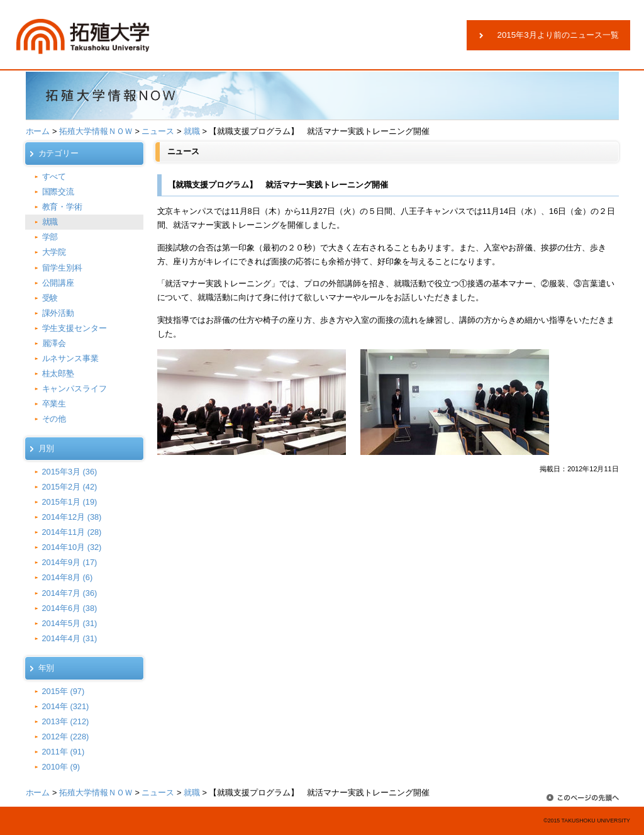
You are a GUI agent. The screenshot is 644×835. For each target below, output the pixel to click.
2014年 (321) (66, 706)
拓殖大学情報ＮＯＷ (96, 131)
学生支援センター (75, 328)
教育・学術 (63, 207)
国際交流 (58, 192)
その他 (54, 419)
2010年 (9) (61, 767)
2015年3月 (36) (70, 472)
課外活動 (58, 313)
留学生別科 (63, 268)
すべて (54, 177)
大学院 (54, 252)
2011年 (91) (64, 752)
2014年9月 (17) (70, 562)
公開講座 (58, 283)
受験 (50, 298)
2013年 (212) (66, 721)
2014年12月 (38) (72, 517)
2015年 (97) (64, 691)
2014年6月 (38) (70, 608)
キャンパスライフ (75, 389)
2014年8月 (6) (68, 577)
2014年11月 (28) (72, 532)
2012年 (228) (66, 737)
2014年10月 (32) (72, 547)
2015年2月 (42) (70, 487)
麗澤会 (54, 343)
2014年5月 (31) (70, 623)
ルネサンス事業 (71, 358)
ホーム (38, 131)
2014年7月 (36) (70, 593)
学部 (50, 237)
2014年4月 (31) (70, 638)
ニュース (158, 131)
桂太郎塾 (58, 373)
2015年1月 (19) (70, 502)
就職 (192, 131)
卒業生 (54, 404)
